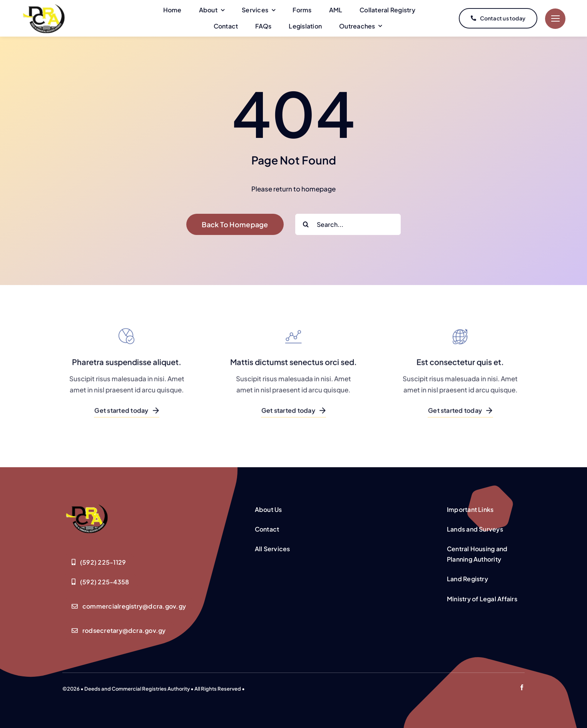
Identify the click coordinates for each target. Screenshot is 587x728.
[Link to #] (555, 19)
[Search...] (348, 224)
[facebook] (522, 687)
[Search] (306, 224)
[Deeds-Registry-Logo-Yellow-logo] (87, 518)
